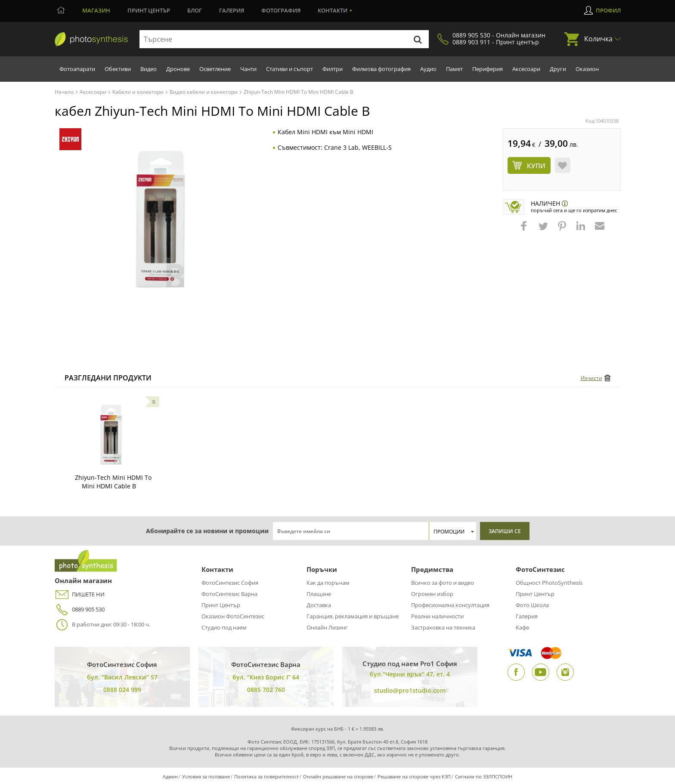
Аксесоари (526, 69)
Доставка (319, 605)
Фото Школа (532, 605)
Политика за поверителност (266, 776)
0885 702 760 (266, 690)
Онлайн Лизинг (327, 627)
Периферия (488, 69)
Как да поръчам (328, 583)
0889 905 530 (80, 610)
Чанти (248, 69)
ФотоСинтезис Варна (229, 594)
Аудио (428, 69)
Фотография (281, 10)
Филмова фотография (381, 69)
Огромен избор (432, 594)
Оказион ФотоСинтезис (233, 616)
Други (558, 69)
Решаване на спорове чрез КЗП (414, 776)
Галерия (232, 10)
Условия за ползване (206, 776)
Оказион (587, 69)
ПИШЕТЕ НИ (80, 594)
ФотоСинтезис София (230, 583)
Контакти (333, 10)
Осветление (215, 69)
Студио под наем (224, 627)
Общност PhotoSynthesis (549, 583)
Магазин (96, 10)
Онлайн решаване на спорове (338, 776)
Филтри (333, 69)
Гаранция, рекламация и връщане (353, 616)
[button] (525, 230)
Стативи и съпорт (290, 69)
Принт (149, 10)
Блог (195, 10)
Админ (170, 776)
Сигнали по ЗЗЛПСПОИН (484, 776)
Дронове (178, 69)
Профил (608, 10)
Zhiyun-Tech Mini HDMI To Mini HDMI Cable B (113, 482)
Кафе (522, 627)
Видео (149, 69)
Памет (454, 69)
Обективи (118, 69)
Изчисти (591, 378)
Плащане (319, 594)
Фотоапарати (77, 69)
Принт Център (221, 605)
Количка (598, 39)
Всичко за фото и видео (443, 583)
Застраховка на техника (443, 627)
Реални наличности (437, 616)
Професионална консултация (450, 605)
